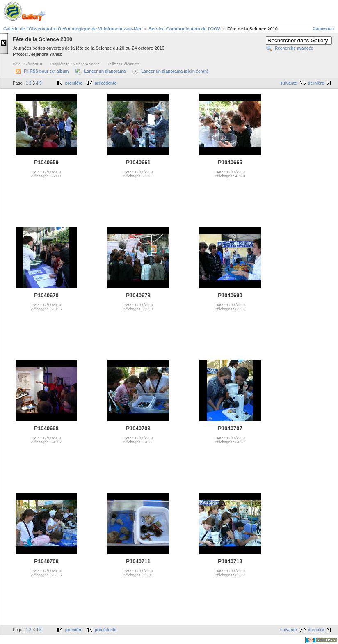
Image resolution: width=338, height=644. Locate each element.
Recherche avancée (294, 48)
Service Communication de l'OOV (184, 29)
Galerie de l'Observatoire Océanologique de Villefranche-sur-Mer (72, 29)
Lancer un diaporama (105, 71)
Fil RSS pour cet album (46, 71)
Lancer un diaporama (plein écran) (175, 71)
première (74, 83)
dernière (316, 83)
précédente (106, 83)
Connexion (323, 29)
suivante (289, 83)
